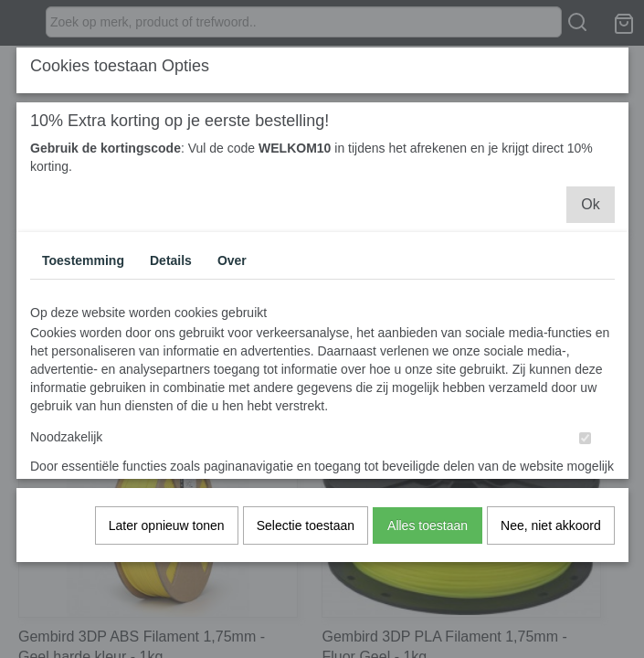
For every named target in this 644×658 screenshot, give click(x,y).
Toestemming (83, 269)
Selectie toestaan (306, 534)
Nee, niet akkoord (551, 534)
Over (232, 269)
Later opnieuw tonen (167, 534)
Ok (590, 212)
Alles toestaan (428, 534)
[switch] (585, 446)
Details (171, 269)
